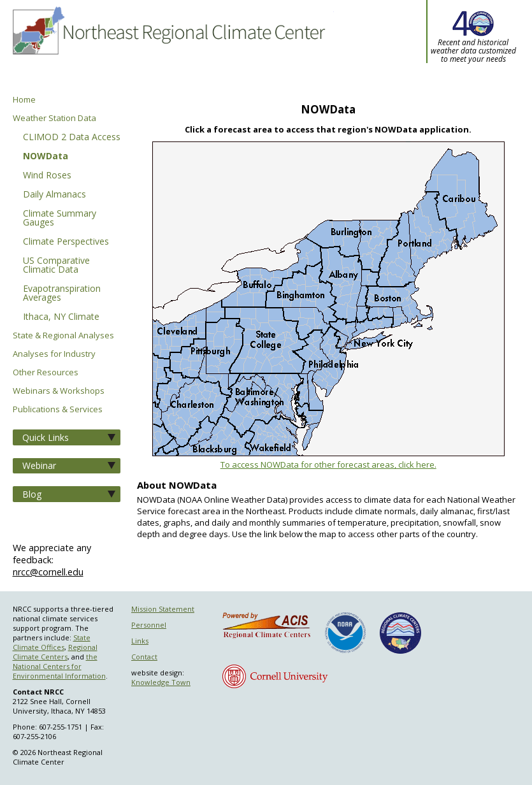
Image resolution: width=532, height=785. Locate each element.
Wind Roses (47, 176)
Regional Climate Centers (55, 652)
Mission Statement (163, 609)
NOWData (46, 157)
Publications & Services (58, 409)
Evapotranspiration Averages (62, 294)
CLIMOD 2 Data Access (72, 138)
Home (24, 100)
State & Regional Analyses (63, 335)
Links (140, 641)
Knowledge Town (161, 682)
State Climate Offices (52, 642)
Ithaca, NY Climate (61, 317)
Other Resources (46, 372)
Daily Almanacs (54, 195)
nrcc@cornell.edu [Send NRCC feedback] (48, 572)
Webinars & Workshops (59, 391)
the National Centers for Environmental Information (59, 666)
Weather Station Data (54, 118)
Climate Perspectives (66, 242)
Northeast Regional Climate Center (168, 48)
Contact (144, 657)
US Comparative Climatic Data (56, 266)
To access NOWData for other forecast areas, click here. (328, 465)
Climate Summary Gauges (60, 219)
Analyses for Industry (54, 354)
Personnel (149, 625)
